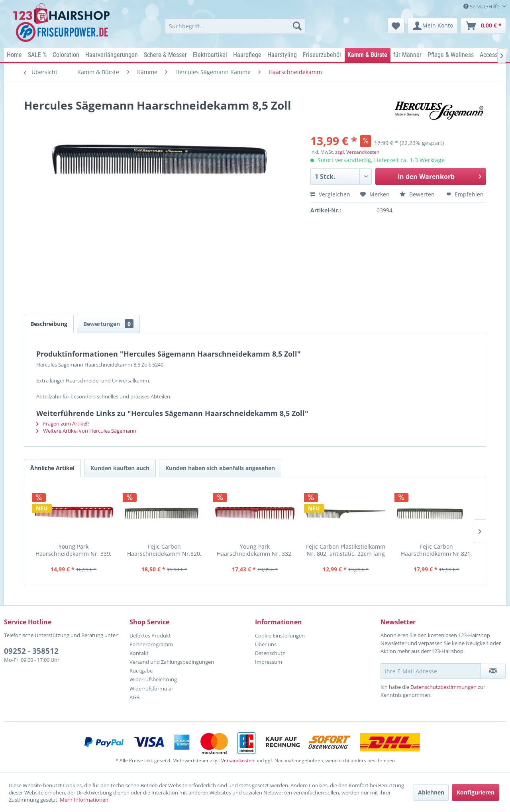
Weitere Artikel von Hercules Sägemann (86, 431)
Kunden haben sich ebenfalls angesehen (220, 468)
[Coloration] (66, 55)
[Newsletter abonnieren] (493, 671)
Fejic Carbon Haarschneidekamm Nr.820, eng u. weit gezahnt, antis (164, 550)
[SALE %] (37, 55)
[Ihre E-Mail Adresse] (431, 671)
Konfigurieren (476, 792)
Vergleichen (330, 194)
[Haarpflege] (247, 55)
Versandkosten (238, 760)
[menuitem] (235, 26)
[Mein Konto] (433, 26)
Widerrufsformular (151, 688)
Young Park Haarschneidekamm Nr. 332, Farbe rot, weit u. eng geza (255, 550)
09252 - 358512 (31, 651)
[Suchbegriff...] (235, 26)
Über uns (266, 644)
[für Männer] (408, 55)
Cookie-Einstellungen (280, 635)
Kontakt (139, 653)
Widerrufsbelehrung (153, 679)
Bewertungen (108, 324)
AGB (134, 697)
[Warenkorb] (483, 26)
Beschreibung (49, 324)
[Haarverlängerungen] (112, 55)
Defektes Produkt (150, 635)
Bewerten (418, 194)
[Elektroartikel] (210, 55)
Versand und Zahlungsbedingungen (172, 662)
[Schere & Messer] (166, 55)
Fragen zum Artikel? (63, 424)
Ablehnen (431, 792)
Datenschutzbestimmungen (443, 687)
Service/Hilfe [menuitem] (482, 6)
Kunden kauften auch (120, 468)
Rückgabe (141, 671)
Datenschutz (270, 653)
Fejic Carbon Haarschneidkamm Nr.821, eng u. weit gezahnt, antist (436, 550)
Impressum (269, 662)
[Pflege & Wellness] (451, 55)
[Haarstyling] (282, 55)
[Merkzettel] (396, 26)
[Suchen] (297, 26)
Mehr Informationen (84, 800)
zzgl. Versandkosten (357, 152)
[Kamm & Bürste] (368, 55)
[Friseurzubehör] (322, 55)
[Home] (15, 55)
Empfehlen (465, 194)
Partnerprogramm (151, 644)
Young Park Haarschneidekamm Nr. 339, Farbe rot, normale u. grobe (74, 550)
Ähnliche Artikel (52, 468)
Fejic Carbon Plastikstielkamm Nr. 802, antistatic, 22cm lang (346, 550)
